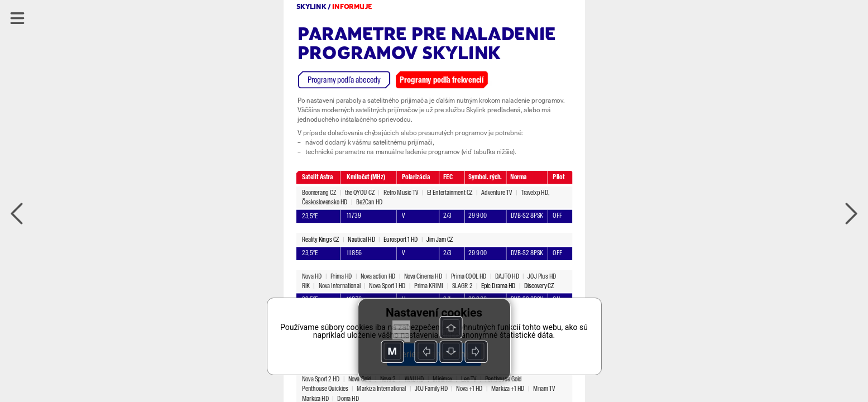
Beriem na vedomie (434, 354)
